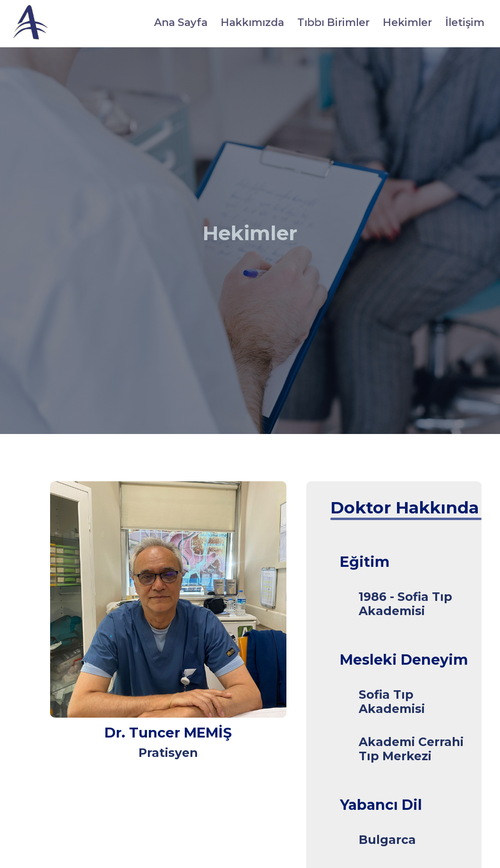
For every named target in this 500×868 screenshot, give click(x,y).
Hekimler (407, 22)
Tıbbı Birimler (333, 22)
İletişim (465, 22)
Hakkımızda (252, 22)
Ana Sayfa (181, 22)
